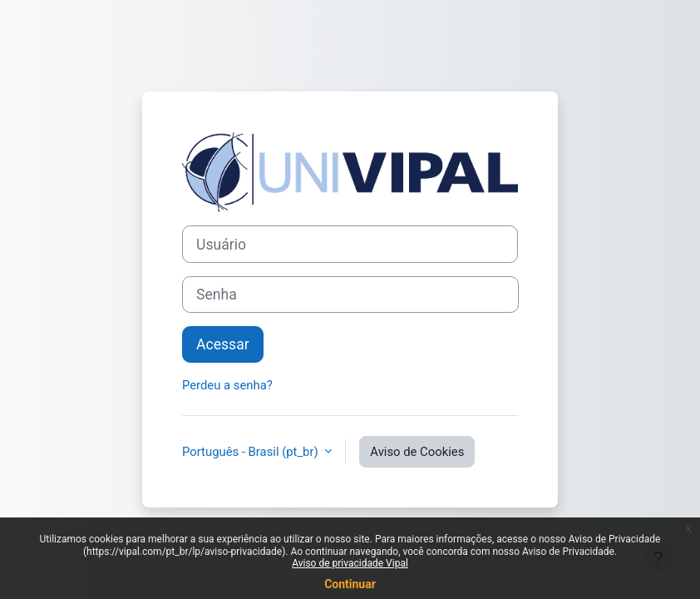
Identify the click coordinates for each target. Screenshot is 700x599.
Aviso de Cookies (417, 452)
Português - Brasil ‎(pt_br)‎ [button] (251, 452)
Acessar (223, 344)
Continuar (350, 584)
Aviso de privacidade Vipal (350, 563)
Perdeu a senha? (227, 385)
